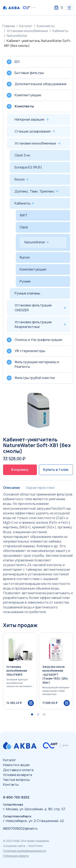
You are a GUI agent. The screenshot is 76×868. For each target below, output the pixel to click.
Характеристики (40, 488)
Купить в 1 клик (56, 470)
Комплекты (46, 26)
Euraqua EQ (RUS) (28, 167)
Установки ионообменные (27, 31)
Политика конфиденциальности (25, 851)
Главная (9, 26)
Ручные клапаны (27, 293)
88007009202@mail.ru (20, 828)
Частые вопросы (16, 780)
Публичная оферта (16, 856)
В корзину (20, 470)
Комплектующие (33, 269)
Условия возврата (18, 775)
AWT (24, 215)
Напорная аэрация (29, 119)
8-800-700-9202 (16, 797)
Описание (11, 488)
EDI (17, 62)
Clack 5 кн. (23, 155)
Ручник (25, 281)
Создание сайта (14, 846)
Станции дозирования (33, 131)
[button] (32, 714)
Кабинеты (60, 31)
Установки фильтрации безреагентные (33, 324)
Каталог (26, 26)
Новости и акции (16, 765)
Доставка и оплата (18, 770)
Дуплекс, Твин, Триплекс (35, 191)
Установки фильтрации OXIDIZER (33, 308)
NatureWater (17, 36)
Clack (24, 227)
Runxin (20, 179)
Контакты (11, 785)
